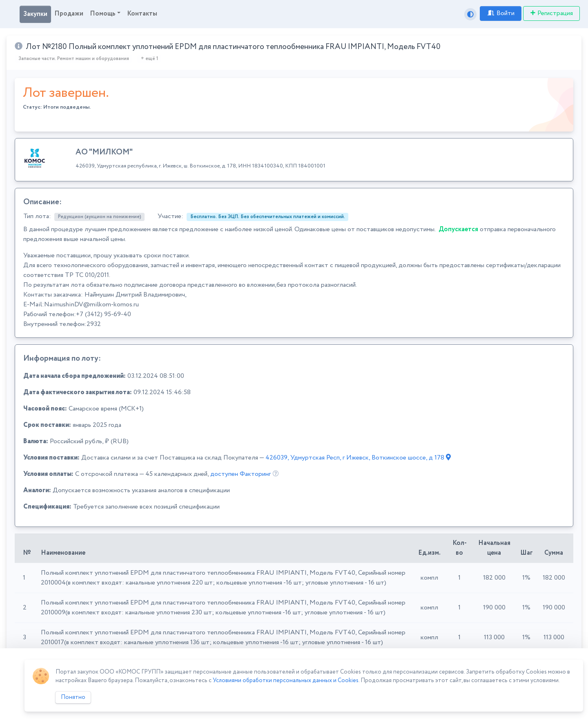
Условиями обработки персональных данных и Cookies (286, 681)
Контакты (142, 14)
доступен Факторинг (241, 474)
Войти (501, 13)
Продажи (69, 14)
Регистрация (551, 13)
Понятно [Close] (73, 697)
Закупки (35, 14)
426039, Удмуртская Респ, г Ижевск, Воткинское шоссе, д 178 (358, 458)
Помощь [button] (103, 14)
